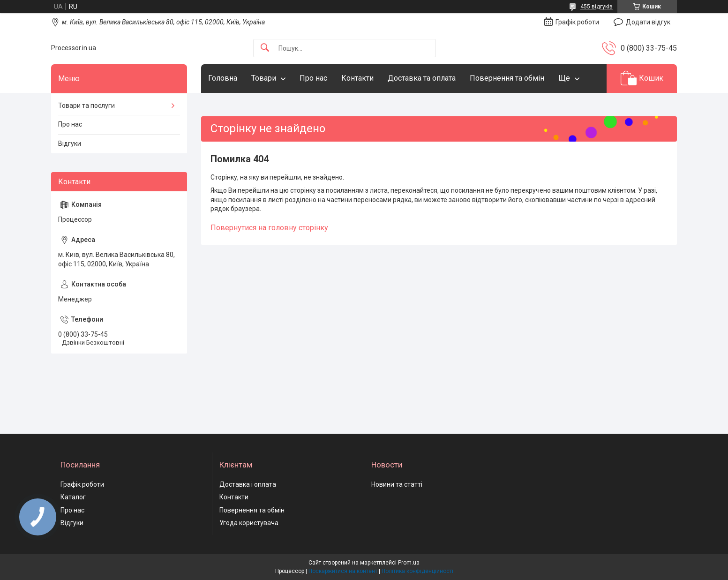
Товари (264, 78)
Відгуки (70, 143)
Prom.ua (409, 563)
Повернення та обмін (507, 78)
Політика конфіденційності (417, 571)
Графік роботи (82, 484)
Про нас (313, 78)
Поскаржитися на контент (343, 571)
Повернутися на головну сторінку (269, 228)
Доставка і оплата (248, 484)
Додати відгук (648, 22)
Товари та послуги (86, 105)
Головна (223, 78)
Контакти (357, 78)
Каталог (73, 497)
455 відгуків (597, 7)
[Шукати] (265, 48)
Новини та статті (397, 484)
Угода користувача (249, 523)
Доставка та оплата (422, 78)
